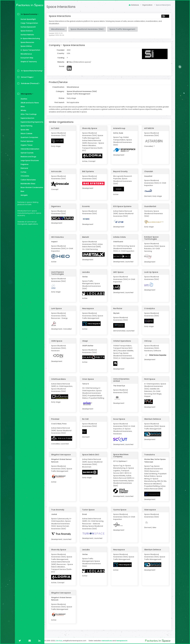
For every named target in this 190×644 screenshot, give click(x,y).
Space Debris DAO (92, 455)
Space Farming (26, 126)
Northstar (119, 308)
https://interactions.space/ (81, 62)
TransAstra (150, 455)
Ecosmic (87, 206)
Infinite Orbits (120, 237)
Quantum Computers (29, 137)
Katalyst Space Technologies (152, 238)
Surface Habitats (27, 35)
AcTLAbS (57, 128)
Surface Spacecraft (28, 27)
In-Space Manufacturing (30, 38)
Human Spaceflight (28, 19)
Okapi (86, 341)
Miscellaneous (26, 54)
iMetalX (87, 237)
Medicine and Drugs (28, 157)
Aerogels (23, 195)
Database (134, 5)
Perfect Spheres (26, 141)
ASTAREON (149, 128)
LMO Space (119, 272)
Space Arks (24, 130)
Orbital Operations (123, 341)
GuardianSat (151, 206)
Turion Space (90, 510)
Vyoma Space (121, 510)
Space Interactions (63, 7)
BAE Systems (89, 171)
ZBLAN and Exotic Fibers (29, 103)
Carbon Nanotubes (28, 180)
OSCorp (148, 341)
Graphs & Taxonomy (28, 62)
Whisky (23, 110)
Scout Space (120, 419)
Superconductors (27, 118)
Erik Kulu (61, 641)
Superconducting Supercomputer (31, 122)
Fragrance (24, 164)
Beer (22, 191)
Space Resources (27, 42)
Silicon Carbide (26, 133)
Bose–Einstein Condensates (31, 187)
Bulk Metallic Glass (27, 184)
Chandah (149, 171)
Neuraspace (89, 308)
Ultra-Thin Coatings (28, 114)
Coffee (23, 172)
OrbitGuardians (60, 379)
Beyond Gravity (121, 171)
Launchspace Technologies (59, 273)
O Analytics (150, 308)
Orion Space (89, 379)
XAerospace (150, 510)
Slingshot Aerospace (63, 455)
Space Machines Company (122, 455)
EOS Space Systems (123, 206)
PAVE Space (150, 379)
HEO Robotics (59, 237)
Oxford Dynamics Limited (122, 380)
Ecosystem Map (26, 58)
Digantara (58, 206)
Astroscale (58, 171)
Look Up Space (152, 272)
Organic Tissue (26, 145)
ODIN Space (58, 341)
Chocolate (24, 176)
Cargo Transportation (29, 23)
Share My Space (91, 128)
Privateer (57, 419)
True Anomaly (59, 510)
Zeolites (23, 99)
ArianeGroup (120, 128)
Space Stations (26, 31)
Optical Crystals (26, 153)
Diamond (24, 168)
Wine (22, 107)
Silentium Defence (153, 419)
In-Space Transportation (30, 50)
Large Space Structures (29, 160)
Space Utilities (26, 46)
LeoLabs (87, 272)
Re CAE (87, 419)
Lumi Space (58, 308)
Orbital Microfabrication (29, 149)
